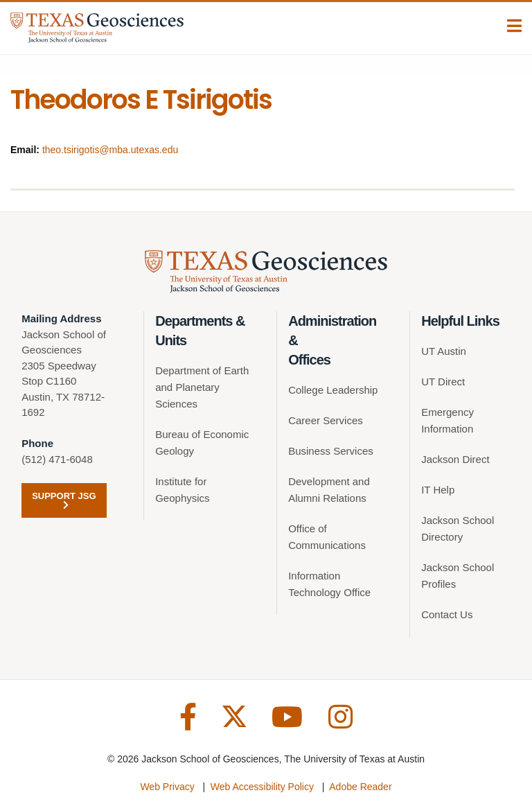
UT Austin (444, 351)
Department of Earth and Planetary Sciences (202, 387)
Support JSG (64, 500)
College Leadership (333, 390)
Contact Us (447, 614)
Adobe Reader (360, 787)
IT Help (438, 490)
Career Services (326, 420)
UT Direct (443, 382)
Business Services (331, 451)
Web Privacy (167, 787)
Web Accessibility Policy (262, 787)
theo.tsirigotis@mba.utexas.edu (110, 150)
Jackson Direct (455, 459)
